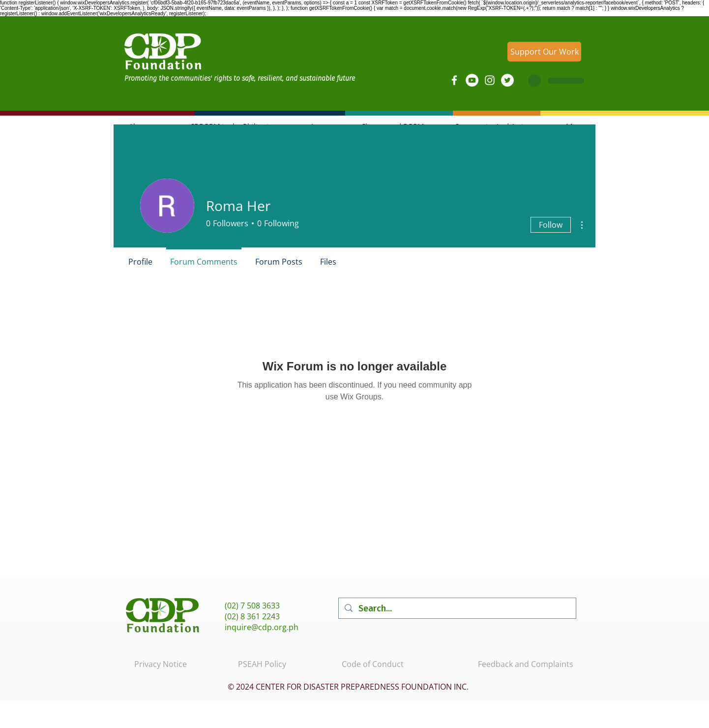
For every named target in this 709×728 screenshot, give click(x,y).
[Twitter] (507, 80)
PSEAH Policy (262, 664)
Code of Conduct (373, 664)
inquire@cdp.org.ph (262, 627)
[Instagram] (490, 80)
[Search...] (457, 608)
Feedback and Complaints (526, 664)
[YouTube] (472, 80)
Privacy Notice (161, 664)
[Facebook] (454, 80)
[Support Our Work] (544, 52)
